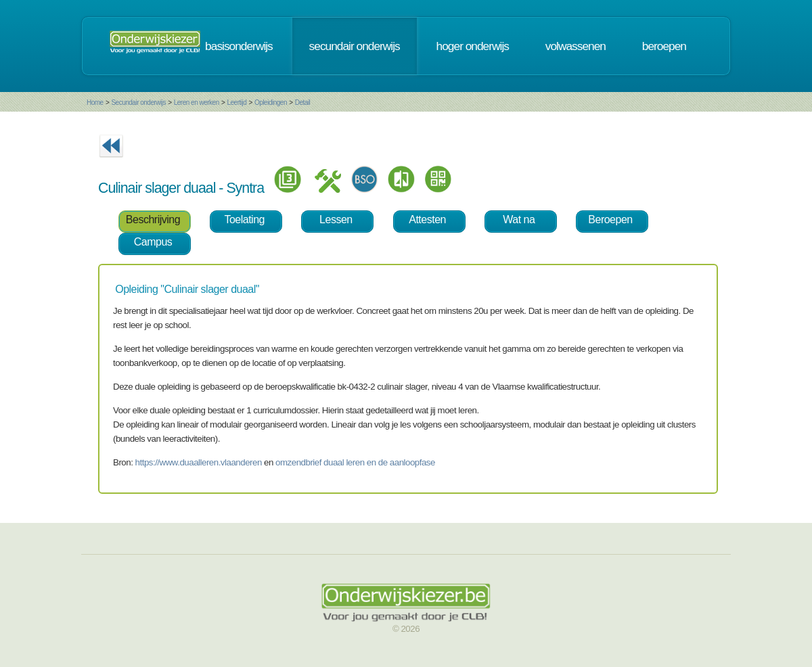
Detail (303, 102)
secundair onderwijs (355, 46)
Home (95, 102)
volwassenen (576, 46)
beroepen (664, 46)
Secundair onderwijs (138, 102)
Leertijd (237, 102)
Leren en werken (197, 102)
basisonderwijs (239, 46)
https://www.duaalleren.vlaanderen (199, 462)
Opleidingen (271, 102)
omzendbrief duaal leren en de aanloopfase (355, 462)
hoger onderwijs (473, 46)
